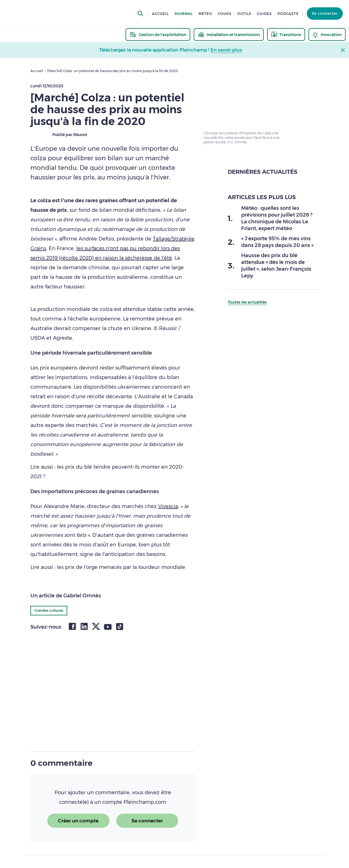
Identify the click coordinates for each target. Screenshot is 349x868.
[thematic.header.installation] (229, 35)
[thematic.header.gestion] (158, 35)
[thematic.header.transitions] (286, 35)
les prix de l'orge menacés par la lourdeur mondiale (121, 567)
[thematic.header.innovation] (327, 35)
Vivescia (168, 506)
